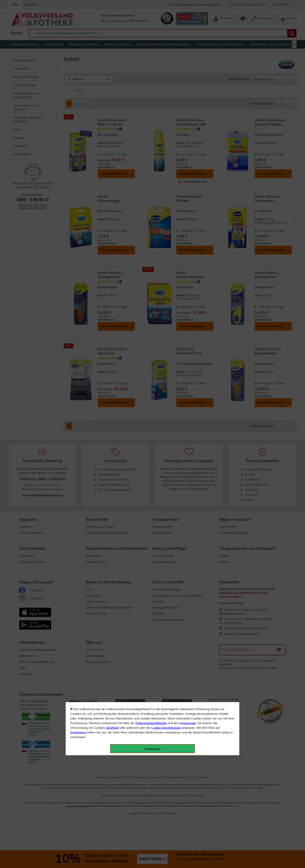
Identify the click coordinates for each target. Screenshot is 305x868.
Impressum (188, 95)
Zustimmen (78, 104)
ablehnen (112, 100)
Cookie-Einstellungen (166, 100)
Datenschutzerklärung (151, 95)
